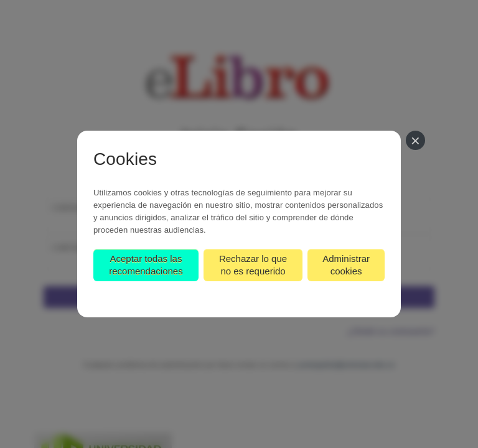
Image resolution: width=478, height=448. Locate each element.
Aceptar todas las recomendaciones (146, 265)
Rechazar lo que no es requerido (253, 265)
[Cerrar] (415, 140)
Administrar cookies (346, 265)
